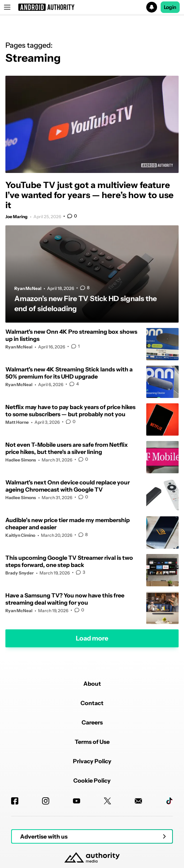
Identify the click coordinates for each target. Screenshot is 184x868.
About (92, 684)
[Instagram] (46, 801)
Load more (92, 638)
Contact (92, 703)
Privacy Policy (92, 761)
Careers (92, 722)
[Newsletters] (138, 801)
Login (170, 7)
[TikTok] (169, 801)
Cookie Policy (92, 780)
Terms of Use (92, 742)
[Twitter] (107, 801)
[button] (92, 7)
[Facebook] (15, 801)
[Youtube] (77, 801)
